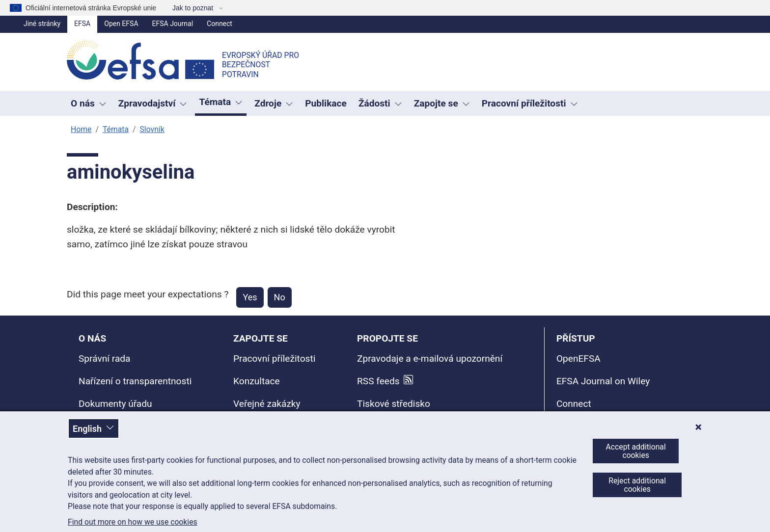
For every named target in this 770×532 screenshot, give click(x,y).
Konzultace (257, 381)
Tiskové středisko (394, 404)
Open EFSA (121, 24)
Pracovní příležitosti (274, 359)
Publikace (326, 103)
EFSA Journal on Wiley (603, 381)
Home (81, 129)
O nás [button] (89, 103)
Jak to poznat (194, 8)
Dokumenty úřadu (115, 404)
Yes (250, 297)
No (280, 297)
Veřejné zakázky (267, 404)
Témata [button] (221, 102)
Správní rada (104, 359)
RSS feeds (378, 381)
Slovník (152, 129)
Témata (116, 129)
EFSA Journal (173, 24)
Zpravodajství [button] (153, 103)
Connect (220, 24)
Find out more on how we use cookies (133, 522)
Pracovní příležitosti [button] (530, 103)
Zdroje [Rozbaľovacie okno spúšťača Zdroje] (274, 103)
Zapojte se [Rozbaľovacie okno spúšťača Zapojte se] (442, 103)
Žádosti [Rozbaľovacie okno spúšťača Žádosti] (380, 103)
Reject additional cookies (637, 485)
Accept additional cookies (636, 451)
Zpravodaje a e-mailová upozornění (430, 359)
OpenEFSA (578, 359)
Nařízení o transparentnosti (135, 381)
